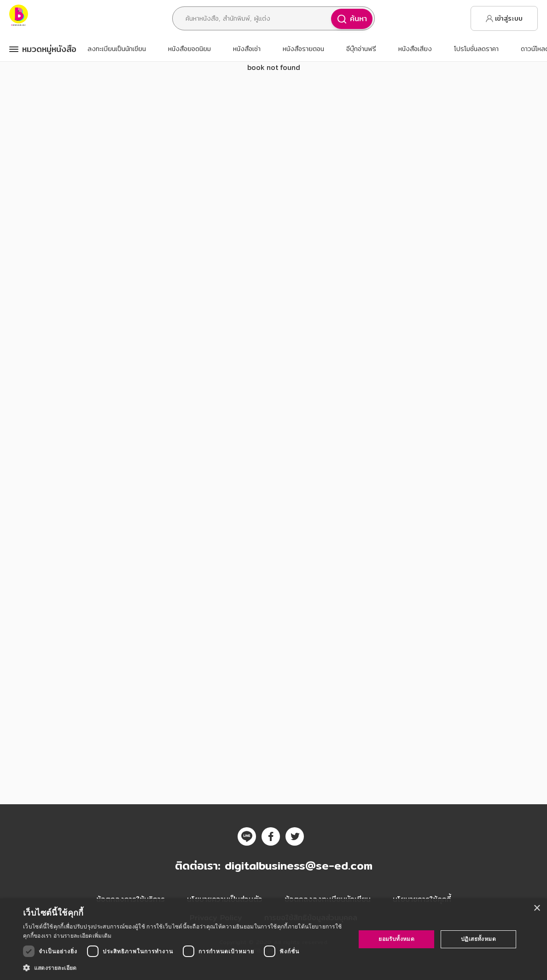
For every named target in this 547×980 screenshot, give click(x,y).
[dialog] (273, 939)
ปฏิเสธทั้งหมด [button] (478, 939)
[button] (184, 968)
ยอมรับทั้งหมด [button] (396, 939)
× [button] (537, 908)
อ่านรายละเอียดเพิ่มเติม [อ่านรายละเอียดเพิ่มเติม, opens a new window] (82, 936)
